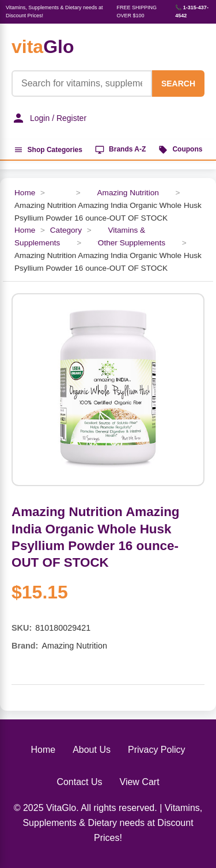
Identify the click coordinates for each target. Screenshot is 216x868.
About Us (92, 750)
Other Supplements (132, 243)
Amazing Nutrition (128, 193)
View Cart (140, 782)
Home (25, 193)
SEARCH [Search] (178, 84)
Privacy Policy (157, 750)
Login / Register (49, 118)
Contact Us (79, 782)
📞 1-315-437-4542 (192, 12)
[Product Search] (82, 84)
